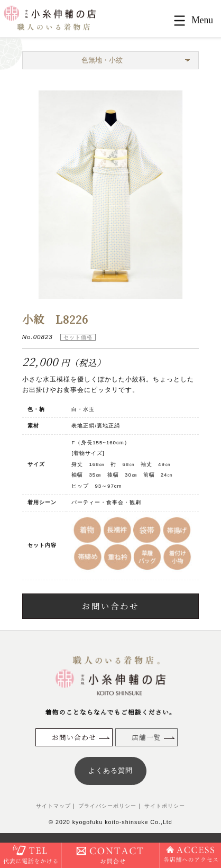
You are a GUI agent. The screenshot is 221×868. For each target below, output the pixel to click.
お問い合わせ (111, 606)
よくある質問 (111, 770)
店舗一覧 (146, 737)
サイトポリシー (164, 806)
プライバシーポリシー (107, 806)
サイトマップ (53, 806)
